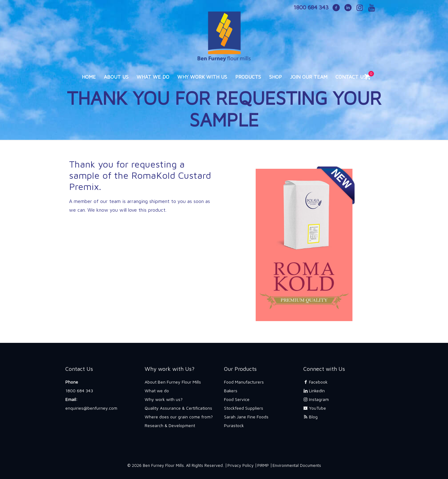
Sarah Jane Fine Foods (246, 417)
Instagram (316, 399)
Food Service (237, 399)
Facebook (315, 382)
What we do (157, 391)
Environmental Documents (297, 465)
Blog (310, 417)
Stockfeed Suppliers (244, 408)
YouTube (315, 408)
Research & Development (170, 425)
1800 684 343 (79, 391)
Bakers (231, 391)
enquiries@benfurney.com (91, 408)
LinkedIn (314, 391)
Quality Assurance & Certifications (178, 408)
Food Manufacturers (244, 382)
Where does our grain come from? (179, 417)
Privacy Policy (240, 465)
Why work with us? (164, 399)
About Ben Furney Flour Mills (173, 382)
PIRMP (263, 465)
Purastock (234, 425)
